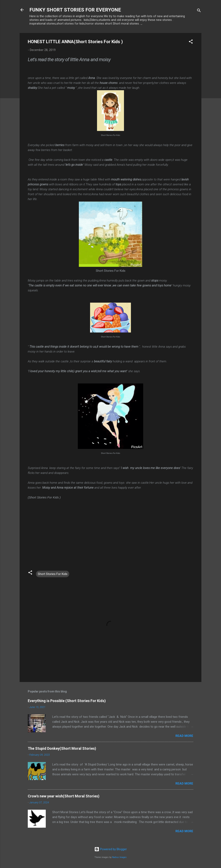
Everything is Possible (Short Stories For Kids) (67, 701)
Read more (184, 736)
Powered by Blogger (111, 849)
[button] (191, 42)
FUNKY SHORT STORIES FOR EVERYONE (75, 10)
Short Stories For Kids (53, 574)
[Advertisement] (110, 533)
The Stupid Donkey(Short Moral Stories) (62, 748)
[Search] (199, 11)
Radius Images (119, 857)
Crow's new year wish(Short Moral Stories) (64, 796)
